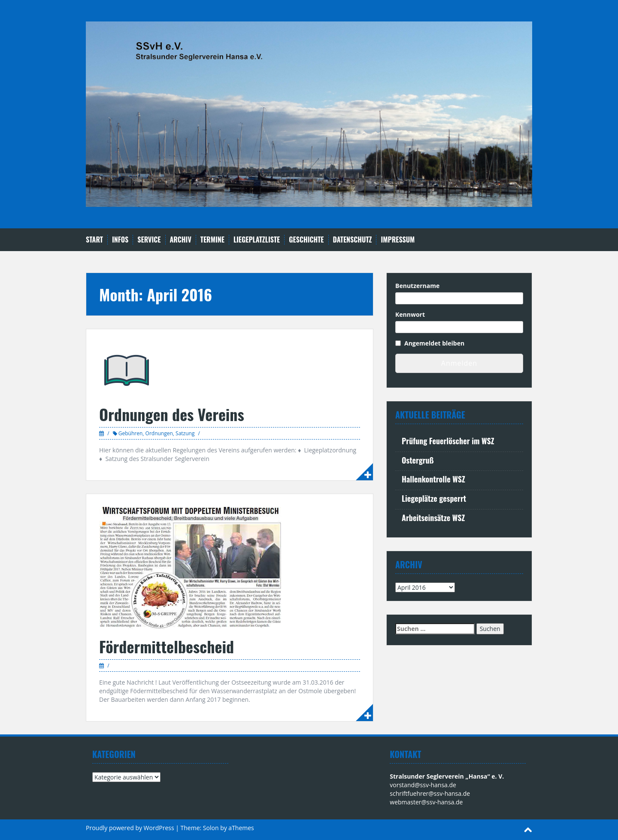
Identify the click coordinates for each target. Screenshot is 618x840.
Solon (211, 828)
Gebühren (131, 433)
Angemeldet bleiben (434, 343)
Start (94, 240)
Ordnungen (159, 433)
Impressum (398, 240)
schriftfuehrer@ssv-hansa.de (430, 793)
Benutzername (417, 286)
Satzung (185, 433)
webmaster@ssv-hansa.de (426, 802)
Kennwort (410, 314)
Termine (212, 240)
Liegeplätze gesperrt (434, 498)
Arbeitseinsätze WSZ (433, 518)
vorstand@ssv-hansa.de (423, 785)
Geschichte (306, 240)
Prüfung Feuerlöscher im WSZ (448, 441)
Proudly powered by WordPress (130, 828)
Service (149, 240)
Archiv (181, 240)
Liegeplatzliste (257, 240)
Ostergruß (418, 460)
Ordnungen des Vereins (172, 414)
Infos (120, 240)
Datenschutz (353, 240)
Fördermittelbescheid (167, 646)
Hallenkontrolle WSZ (433, 479)
